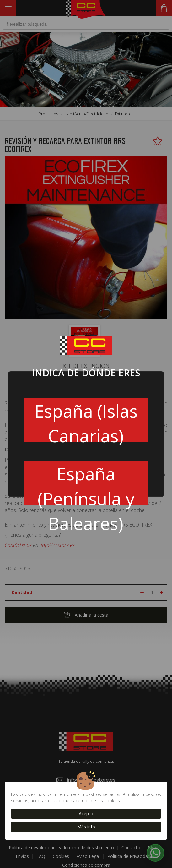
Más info (86, 827)
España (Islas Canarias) (86, 420)
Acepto (86, 813)
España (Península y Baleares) (86, 483)
